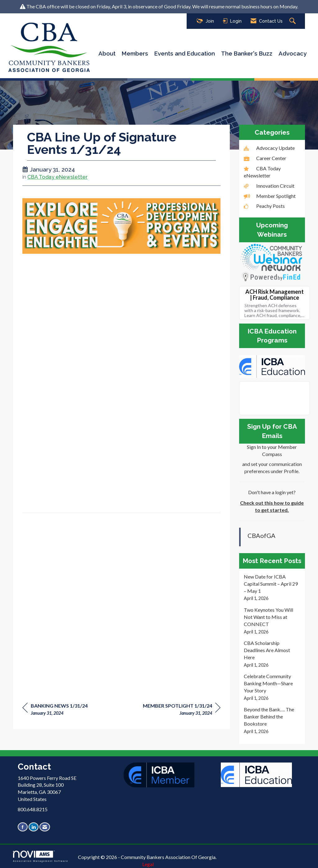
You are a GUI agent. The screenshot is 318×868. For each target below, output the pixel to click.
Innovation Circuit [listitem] (269, 186)
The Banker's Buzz (247, 53)
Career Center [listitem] (265, 158)
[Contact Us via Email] (45, 827)
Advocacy (293, 53)
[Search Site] (293, 21)
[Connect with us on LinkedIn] (34, 827)
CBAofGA (261, 535)
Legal (148, 864)
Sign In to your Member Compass (272, 450)
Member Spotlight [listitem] (270, 196)
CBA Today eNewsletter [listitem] (262, 172)
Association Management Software (41, 856)
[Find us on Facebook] (23, 827)
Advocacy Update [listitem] (269, 148)
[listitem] (272, 588)
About (107, 53)
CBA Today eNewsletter (57, 177)
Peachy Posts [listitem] (264, 206)
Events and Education (185, 53)
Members (135, 53)
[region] (182, 710)
